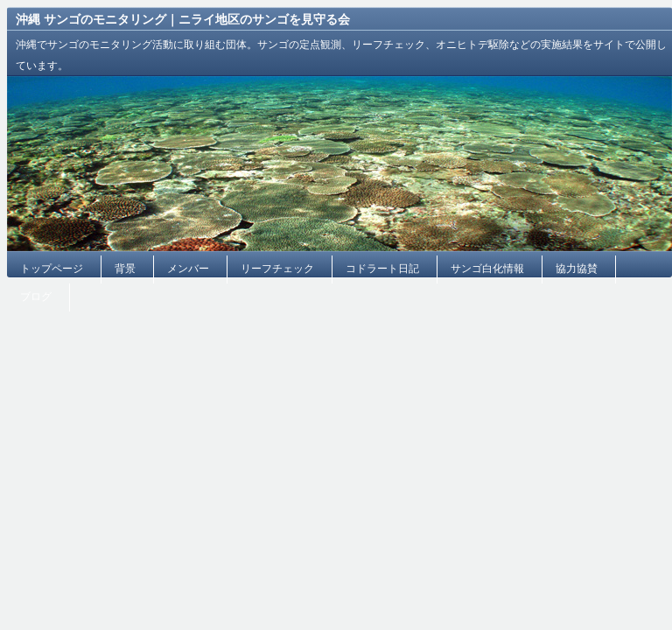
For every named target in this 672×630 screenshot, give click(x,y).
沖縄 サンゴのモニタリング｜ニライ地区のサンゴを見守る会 (183, 19)
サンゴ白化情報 (487, 269)
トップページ (52, 269)
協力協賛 (577, 269)
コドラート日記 (382, 269)
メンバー (188, 269)
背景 (125, 269)
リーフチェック (277, 269)
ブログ (36, 297)
